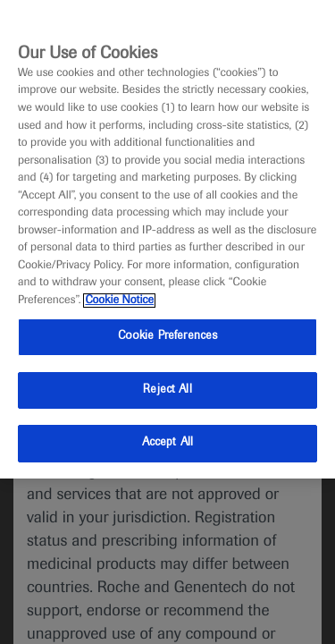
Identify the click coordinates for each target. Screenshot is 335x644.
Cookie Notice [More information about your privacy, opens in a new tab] (119, 301)
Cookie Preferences (167, 336)
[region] (167, 239)
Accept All (167, 443)
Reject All (167, 390)
